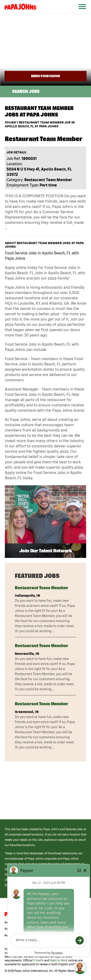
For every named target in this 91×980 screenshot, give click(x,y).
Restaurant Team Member (41, 588)
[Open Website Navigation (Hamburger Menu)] (81, 12)
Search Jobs (26, 91)
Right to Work (59, 960)
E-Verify (38, 960)
